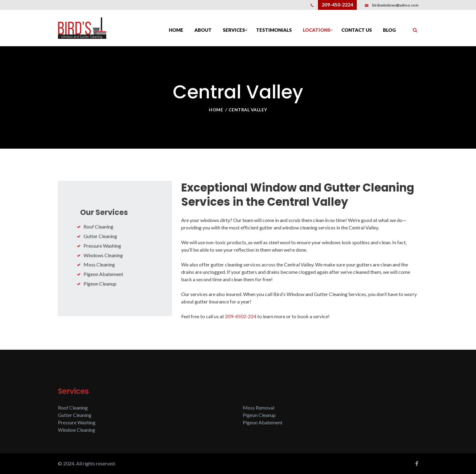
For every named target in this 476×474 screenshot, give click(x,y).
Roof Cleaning (98, 227)
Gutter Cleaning (100, 236)
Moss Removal (258, 408)
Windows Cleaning (103, 255)
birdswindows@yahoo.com (395, 5)
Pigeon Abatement (103, 274)
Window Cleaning (77, 430)
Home (216, 110)
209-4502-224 (241, 316)
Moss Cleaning (99, 264)
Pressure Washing (102, 246)
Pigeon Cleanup (100, 284)
